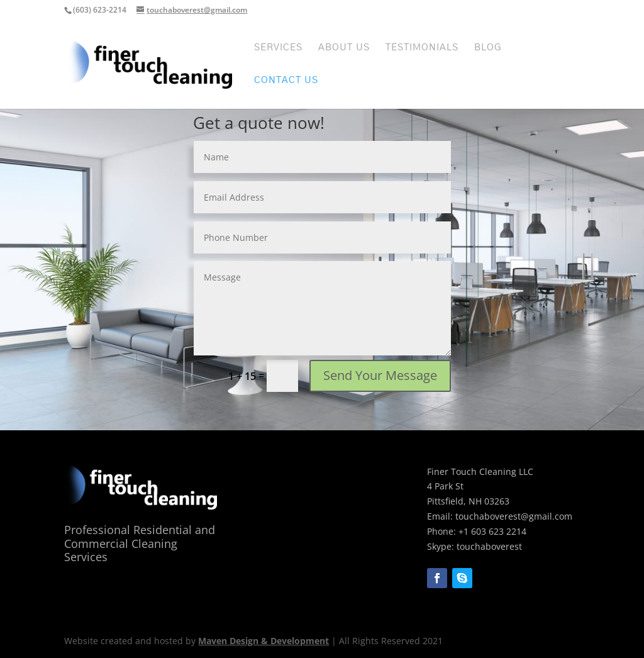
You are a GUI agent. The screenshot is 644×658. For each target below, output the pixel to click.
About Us (344, 48)
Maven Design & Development (264, 641)
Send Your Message (380, 375)
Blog (488, 48)
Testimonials (422, 48)
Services (278, 48)
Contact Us (286, 81)
